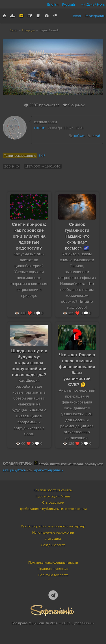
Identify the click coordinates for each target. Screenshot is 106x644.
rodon (40, 128)
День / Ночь (92, 5)
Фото (14, 30)
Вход (77, 16)
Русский (69, 5)
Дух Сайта (53, 539)
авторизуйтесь (14, 470)
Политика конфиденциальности (53, 563)
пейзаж (80, 136)
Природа (28, 30)
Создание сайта (53, 545)
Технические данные (20, 156)
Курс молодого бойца (53, 496)
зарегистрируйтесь (48, 470)
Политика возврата (53, 575)
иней (96, 136)
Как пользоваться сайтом (53, 490)
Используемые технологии (53, 533)
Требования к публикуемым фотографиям (53, 509)
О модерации (53, 503)
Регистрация (95, 16)
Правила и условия (53, 569)
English (53, 5)
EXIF (42, 156)
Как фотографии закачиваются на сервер (53, 526)
